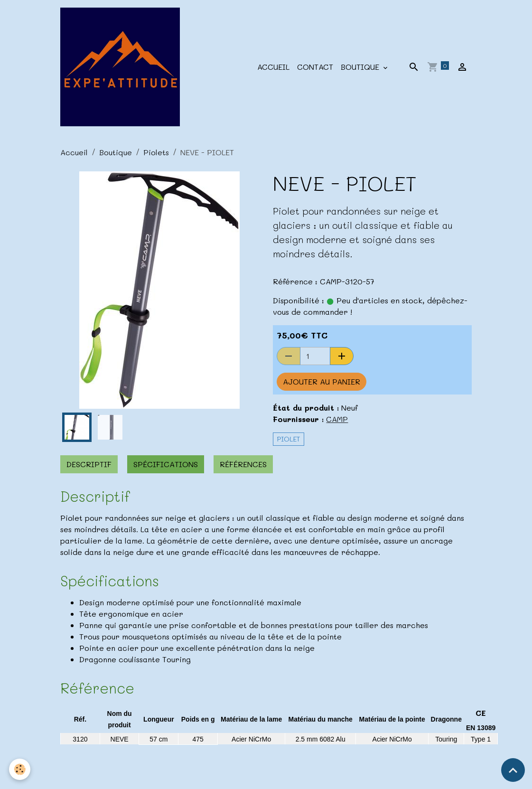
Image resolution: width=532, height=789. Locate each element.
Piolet (289, 439)
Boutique (361, 67)
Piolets (156, 152)
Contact (315, 67)
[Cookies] (20, 769)
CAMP (337, 419)
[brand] (122, 67)
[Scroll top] (513, 770)
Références (243, 464)
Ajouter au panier (322, 381)
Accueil (273, 67)
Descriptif (89, 464)
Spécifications (166, 464)
